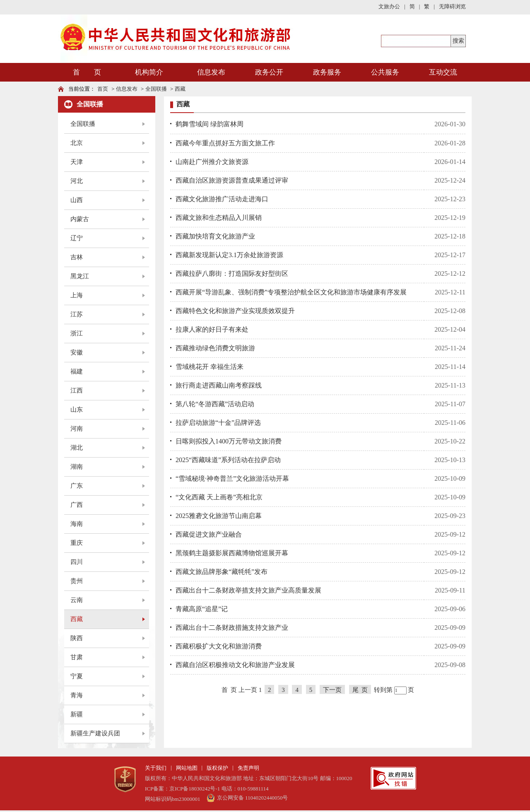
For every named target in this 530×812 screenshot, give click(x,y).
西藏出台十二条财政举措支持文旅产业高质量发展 (248, 590)
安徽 (77, 352)
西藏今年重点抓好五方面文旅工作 (225, 143)
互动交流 (443, 72)
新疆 (77, 714)
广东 (77, 486)
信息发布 (211, 72)
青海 (77, 695)
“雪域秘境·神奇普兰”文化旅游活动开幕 (232, 478)
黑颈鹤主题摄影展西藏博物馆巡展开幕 (232, 553)
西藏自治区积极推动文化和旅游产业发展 (235, 665)
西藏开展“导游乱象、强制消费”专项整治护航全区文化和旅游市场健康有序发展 (291, 292)
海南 (77, 524)
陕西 (77, 638)
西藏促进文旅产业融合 (209, 534)
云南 (77, 600)
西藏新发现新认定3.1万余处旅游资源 (229, 255)
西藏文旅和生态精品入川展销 (219, 218)
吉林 (77, 257)
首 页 (87, 72)
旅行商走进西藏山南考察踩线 (219, 385)
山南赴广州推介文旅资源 (212, 162)
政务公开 (269, 72)
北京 (77, 143)
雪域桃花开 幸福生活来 (210, 367)
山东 (77, 410)
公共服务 (385, 72)
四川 (77, 562)
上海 (77, 295)
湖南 (77, 467)
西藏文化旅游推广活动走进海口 (222, 199)
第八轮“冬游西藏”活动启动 (215, 404)
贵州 (77, 581)
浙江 (77, 333)
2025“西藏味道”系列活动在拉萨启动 (228, 460)
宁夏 (77, 676)
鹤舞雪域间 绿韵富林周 (210, 124)
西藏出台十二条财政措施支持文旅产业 (232, 628)
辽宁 (77, 238)
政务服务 (327, 72)
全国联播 (156, 89)
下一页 (332, 690)
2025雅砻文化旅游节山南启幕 (219, 516)
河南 (77, 429)
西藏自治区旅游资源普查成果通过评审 (232, 180)
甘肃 (77, 657)
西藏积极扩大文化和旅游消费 (219, 646)
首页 (103, 89)
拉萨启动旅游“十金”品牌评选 (218, 423)
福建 (77, 371)
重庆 (77, 543)
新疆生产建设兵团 (95, 733)
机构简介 (149, 72)
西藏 (180, 89)
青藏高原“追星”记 (202, 609)
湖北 (77, 448)
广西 (77, 505)
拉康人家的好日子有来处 (212, 329)
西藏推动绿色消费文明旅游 (215, 348)
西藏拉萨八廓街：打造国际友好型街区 (232, 273)
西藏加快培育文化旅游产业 (215, 236)
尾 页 (360, 690)
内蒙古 (80, 219)
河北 (77, 181)
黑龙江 (80, 276)
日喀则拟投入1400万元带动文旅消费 (229, 441)
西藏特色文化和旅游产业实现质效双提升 (235, 311)
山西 (77, 200)
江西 (77, 390)
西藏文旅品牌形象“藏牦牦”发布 (222, 572)
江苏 (77, 314)
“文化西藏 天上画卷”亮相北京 (219, 497)
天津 (77, 162)
